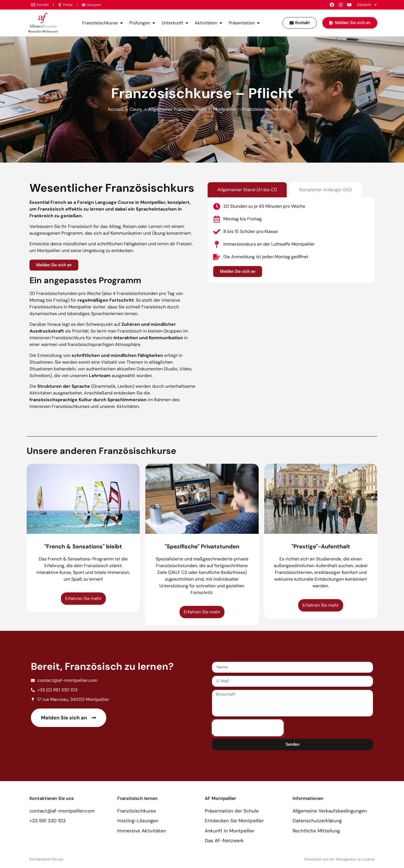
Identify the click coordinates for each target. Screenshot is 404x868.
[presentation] (248, 728)
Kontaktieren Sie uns (46, 859)
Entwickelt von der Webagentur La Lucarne (339, 859)
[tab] (247, 190)
